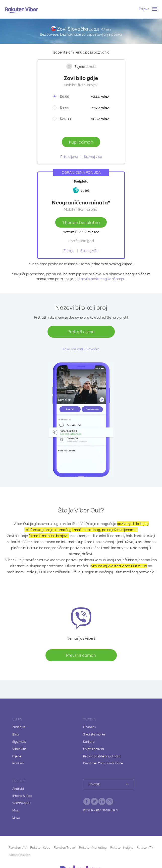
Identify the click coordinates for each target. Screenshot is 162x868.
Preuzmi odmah (81, 655)
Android (18, 789)
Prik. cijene (69, 157)
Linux (16, 817)
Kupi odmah (81, 142)
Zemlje (69, 251)
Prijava (144, 9)
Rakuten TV (145, 847)
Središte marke (94, 734)
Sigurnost (19, 742)
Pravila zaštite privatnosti (102, 756)
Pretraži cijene (81, 332)
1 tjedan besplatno (81, 222)
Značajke (19, 727)
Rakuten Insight (122, 847)
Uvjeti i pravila (94, 749)
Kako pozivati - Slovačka (81, 349)
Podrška (18, 763)
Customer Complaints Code (103, 763)
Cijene (17, 756)
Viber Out (19, 749)
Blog (16, 734)
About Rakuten (20, 855)
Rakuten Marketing (93, 847)
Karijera (89, 742)
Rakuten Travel (65, 847)
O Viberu (89, 727)
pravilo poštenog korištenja (101, 279)
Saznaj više (93, 157)
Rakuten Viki (18, 847)
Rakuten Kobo (40, 847)
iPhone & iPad (22, 796)
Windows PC (21, 803)
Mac (16, 810)
